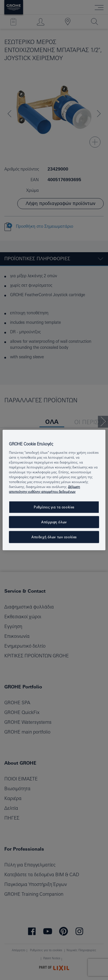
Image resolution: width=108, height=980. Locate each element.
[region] (54, 490)
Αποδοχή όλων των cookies (54, 537)
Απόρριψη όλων (54, 522)
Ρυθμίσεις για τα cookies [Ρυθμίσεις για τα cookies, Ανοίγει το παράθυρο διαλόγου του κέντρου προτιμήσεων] (54, 507)
